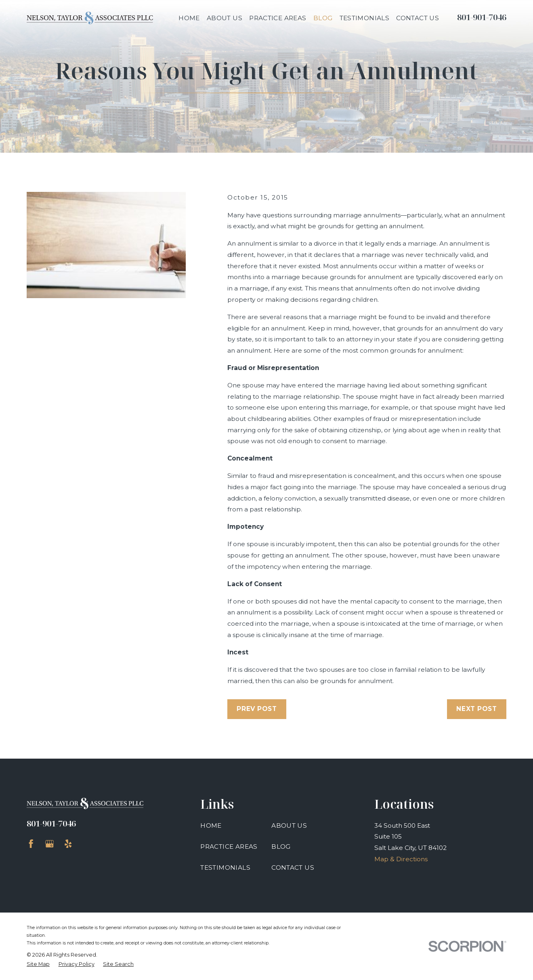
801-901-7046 (482, 17)
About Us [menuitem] (225, 18)
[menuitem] (38, 964)
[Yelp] (68, 844)
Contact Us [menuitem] (418, 18)
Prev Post (257, 709)
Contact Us (293, 867)
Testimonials (225, 867)
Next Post (477, 709)
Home (211, 825)
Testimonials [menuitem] (365, 18)
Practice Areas (229, 846)
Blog (281, 846)
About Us (289, 825)
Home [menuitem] (189, 18)
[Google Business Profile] (50, 844)
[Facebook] (31, 844)
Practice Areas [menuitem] (278, 18)
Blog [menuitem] (323, 18)
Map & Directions (401, 859)
